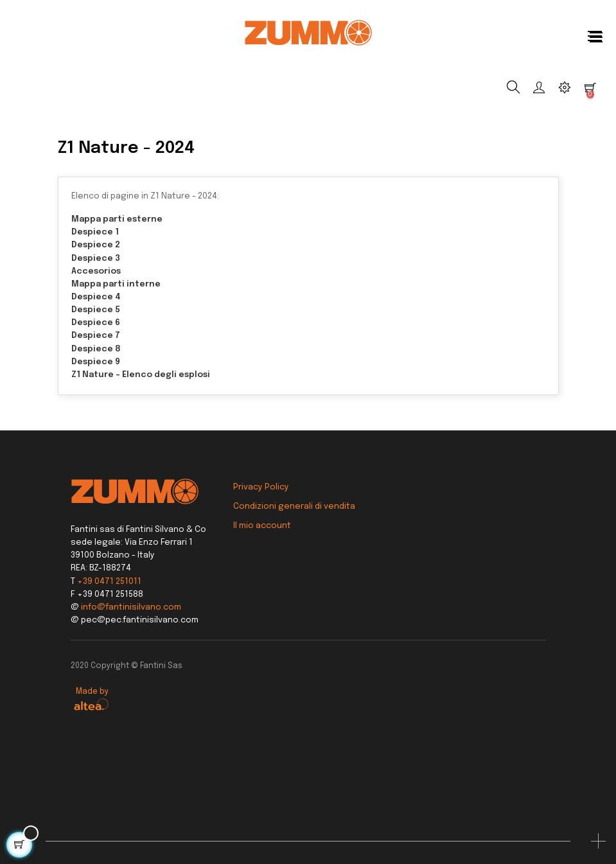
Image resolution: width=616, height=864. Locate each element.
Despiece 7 (96, 336)
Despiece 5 (96, 310)
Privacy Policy (261, 487)
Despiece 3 (96, 259)
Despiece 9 (96, 362)
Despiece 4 (96, 297)
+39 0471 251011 (109, 582)
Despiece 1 (95, 232)
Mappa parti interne (116, 284)
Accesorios (96, 271)
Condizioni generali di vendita (294, 507)
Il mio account (262, 526)
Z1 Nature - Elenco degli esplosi (141, 375)
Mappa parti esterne (117, 219)
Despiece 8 (96, 349)
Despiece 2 (96, 245)
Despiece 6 (96, 323)
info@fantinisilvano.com (131, 607)
